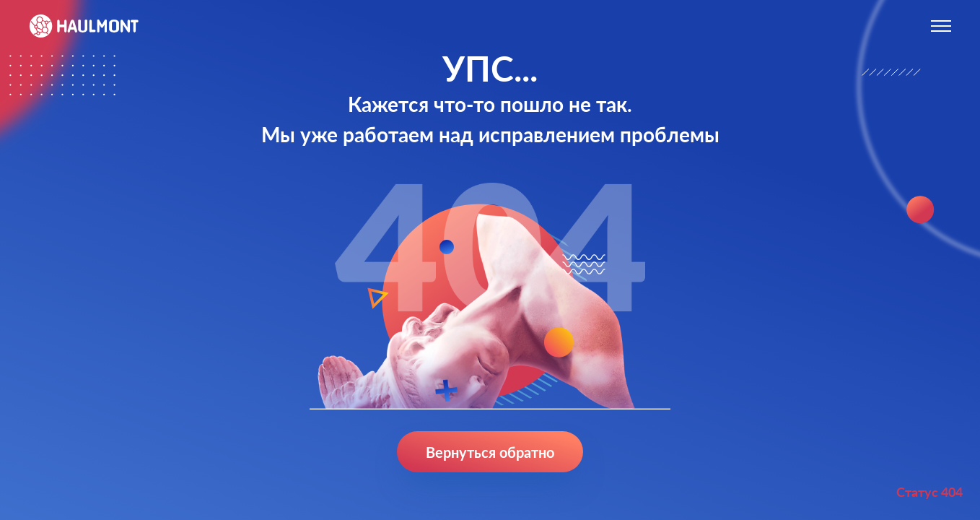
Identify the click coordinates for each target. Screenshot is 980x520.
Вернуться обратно (490, 452)
